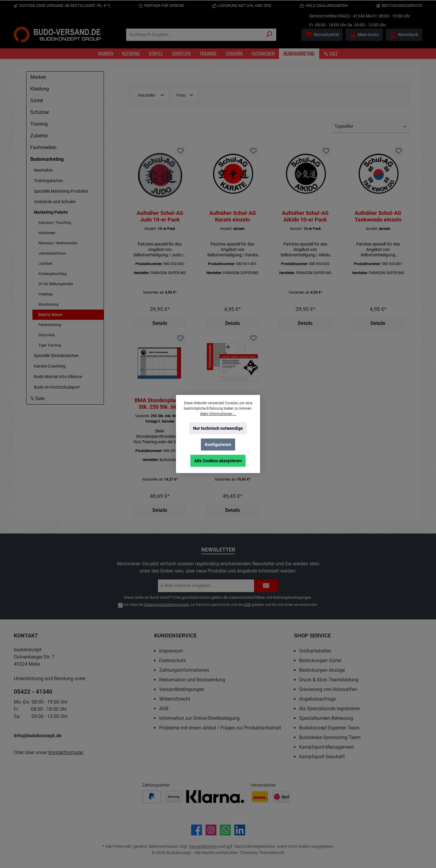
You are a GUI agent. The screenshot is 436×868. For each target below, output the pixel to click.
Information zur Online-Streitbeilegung (199, 718)
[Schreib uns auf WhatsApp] (225, 830)
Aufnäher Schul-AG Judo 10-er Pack (160, 216)
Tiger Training (50, 345)
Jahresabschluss (52, 253)
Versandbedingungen (182, 689)
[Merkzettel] (322, 35)
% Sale (37, 398)
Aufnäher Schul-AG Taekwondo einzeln (378, 216)
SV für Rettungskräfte (56, 284)
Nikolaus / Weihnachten (58, 243)
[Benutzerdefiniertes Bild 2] (174, 797)
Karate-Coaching (50, 366)
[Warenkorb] (404, 35)
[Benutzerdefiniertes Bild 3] (215, 797)
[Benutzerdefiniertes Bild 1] (152, 797)
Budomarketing (47, 159)
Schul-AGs (47, 335)
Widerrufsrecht (175, 699)
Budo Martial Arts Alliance (58, 377)
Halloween (47, 233)
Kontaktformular (66, 752)
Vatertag (45, 294)
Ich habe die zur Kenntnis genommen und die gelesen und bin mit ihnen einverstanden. (221, 605)
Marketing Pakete (51, 212)
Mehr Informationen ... (218, 414)
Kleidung (40, 89)
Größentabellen (315, 651)
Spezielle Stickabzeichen (56, 356)
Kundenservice (175, 636)
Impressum (171, 651)
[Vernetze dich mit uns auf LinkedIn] (240, 830)
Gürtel (37, 101)
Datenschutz (173, 660)
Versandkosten (203, 846)
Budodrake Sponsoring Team (330, 737)
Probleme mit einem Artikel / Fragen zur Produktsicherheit (220, 728)
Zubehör (39, 136)
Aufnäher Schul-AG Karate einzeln (233, 216)
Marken (38, 77)
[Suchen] (269, 35)
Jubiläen (45, 264)
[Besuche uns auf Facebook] (197, 830)
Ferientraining (50, 325)
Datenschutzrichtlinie (247, 597)
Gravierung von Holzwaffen (328, 689)
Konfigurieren (218, 445)
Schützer (40, 112)
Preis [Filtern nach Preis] (185, 95)
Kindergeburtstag (53, 274)
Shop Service (312, 636)
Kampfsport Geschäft (322, 757)
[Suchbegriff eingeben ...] (194, 35)
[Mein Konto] (364, 35)
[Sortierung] (371, 127)
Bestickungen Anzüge (322, 670)
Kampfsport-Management (326, 747)
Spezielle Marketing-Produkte (61, 191)
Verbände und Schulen (55, 202)
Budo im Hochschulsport (57, 387)
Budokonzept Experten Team (329, 728)
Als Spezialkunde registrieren (330, 709)
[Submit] (266, 586)
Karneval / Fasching (55, 223)
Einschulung (48, 304)
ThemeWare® (272, 853)
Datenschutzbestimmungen (167, 605)
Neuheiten (43, 170)
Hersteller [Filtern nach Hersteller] (151, 95)
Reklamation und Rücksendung (192, 680)
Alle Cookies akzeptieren (218, 461)
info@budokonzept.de (38, 736)
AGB (247, 605)
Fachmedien (43, 147)
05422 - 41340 (351, 16)
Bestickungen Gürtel (320, 660)
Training (39, 124)
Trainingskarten (48, 181)
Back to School (50, 315)
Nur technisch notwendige (218, 428)
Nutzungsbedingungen (292, 597)
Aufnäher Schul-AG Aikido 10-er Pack (305, 216)
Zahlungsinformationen (184, 670)
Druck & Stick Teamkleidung (329, 680)
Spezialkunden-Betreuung (326, 718)
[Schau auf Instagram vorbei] (211, 830)
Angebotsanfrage (317, 699)
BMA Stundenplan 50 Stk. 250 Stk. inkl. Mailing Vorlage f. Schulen (160, 404)
